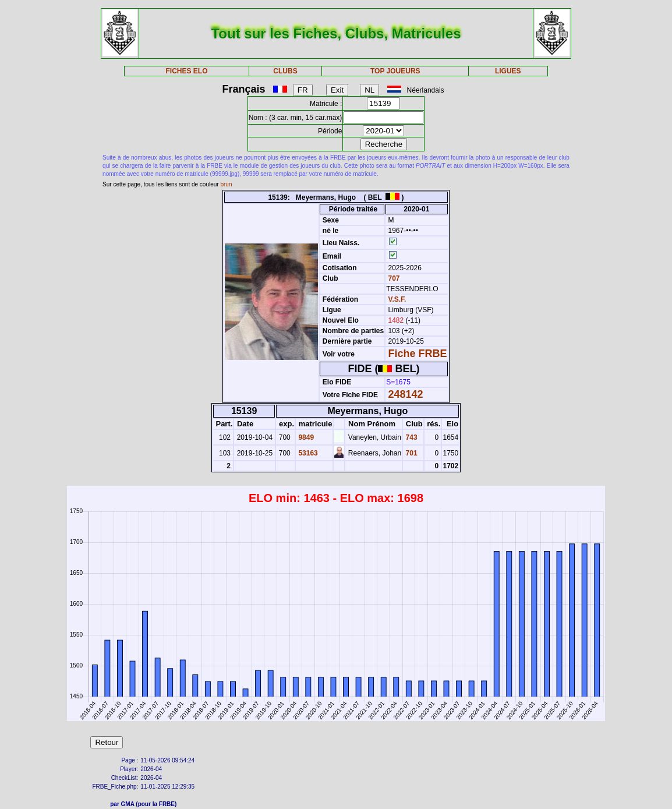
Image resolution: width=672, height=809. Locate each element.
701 (410, 453)
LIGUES (508, 71)
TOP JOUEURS (395, 71)
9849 (305, 437)
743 (410, 437)
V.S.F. (397, 299)
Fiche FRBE (418, 354)
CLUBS (285, 71)
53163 (307, 453)
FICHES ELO (187, 71)
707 (393, 278)
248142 (406, 394)
